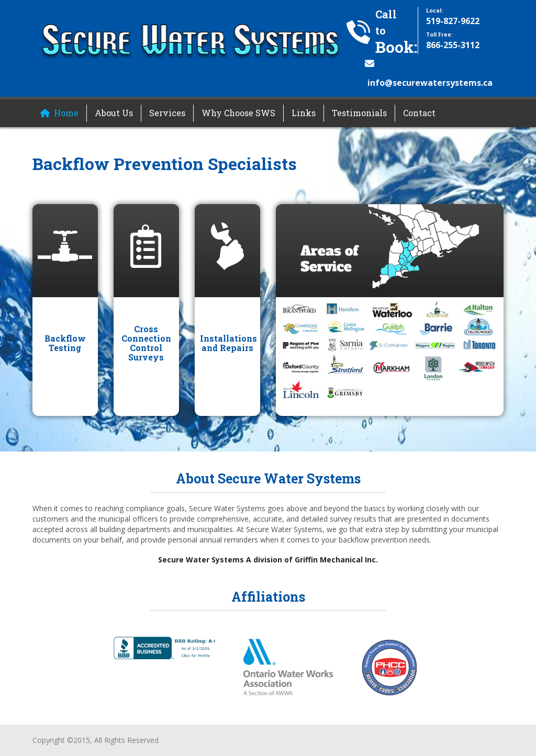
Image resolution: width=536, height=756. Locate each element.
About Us (114, 113)
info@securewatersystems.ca (430, 83)
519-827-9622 (453, 21)
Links (304, 113)
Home (66, 113)
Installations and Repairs (228, 343)
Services (167, 113)
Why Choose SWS (238, 113)
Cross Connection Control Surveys (146, 343)
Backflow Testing (65, 343)
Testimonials (359, 113)
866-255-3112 (453, 45)
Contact (419, 113)
